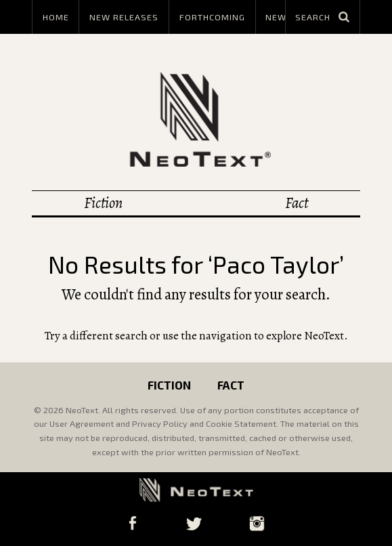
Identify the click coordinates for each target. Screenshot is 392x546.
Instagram (257, 523)
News (279, 17)
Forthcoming (212, 17)
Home (56, 17)
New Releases (124, 17)
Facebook (132, 523)
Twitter (194, 523)
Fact (297, 203)
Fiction (103, 203)
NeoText (196, 119)
